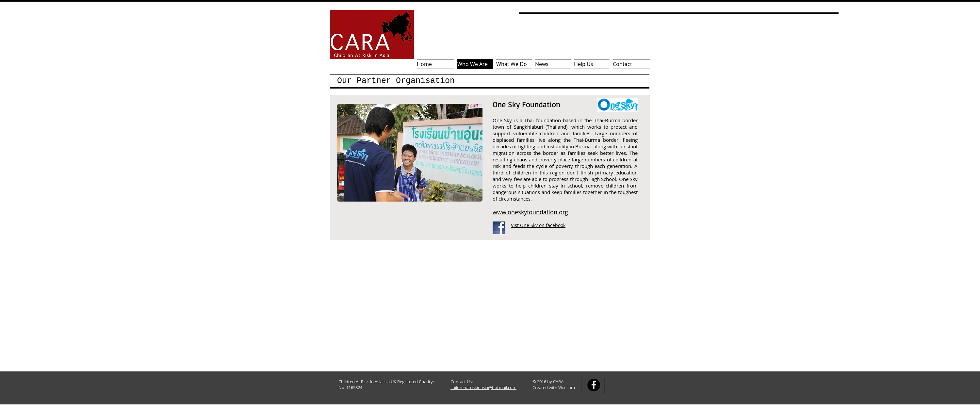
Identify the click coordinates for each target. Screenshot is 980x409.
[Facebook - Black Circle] (594, 385)
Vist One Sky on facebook (538, 225)
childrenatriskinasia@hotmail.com (483, 387)
